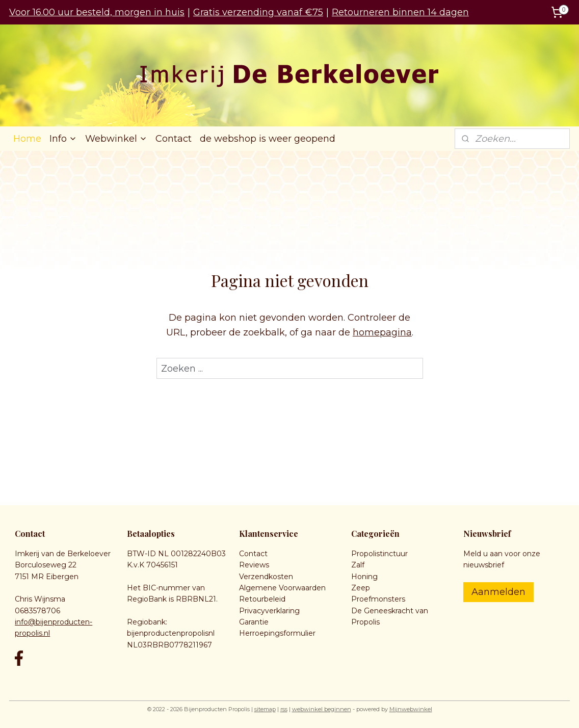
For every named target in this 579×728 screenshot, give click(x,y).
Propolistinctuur (379, 554)
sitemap (265, 709)
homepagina (382, 332)
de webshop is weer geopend (268, 139)
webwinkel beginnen (322, 709)
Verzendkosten (266, 577)
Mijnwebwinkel (411, 709)
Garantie (254, 622)
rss (284, 709)
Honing (364, 577)
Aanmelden (498, 592)
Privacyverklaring (269, 611)
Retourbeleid (262, 599)
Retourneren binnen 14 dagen (400, 12)
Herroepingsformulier (277, 633)
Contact (174, 139)
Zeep (361, 588)
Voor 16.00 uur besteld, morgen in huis (97, 12)
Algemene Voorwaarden (282, 588)
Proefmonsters (378, 599)
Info (63, 139)
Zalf (358, 565)
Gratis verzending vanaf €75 (258, 12)
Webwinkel (116, 139)
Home (27, 139)
